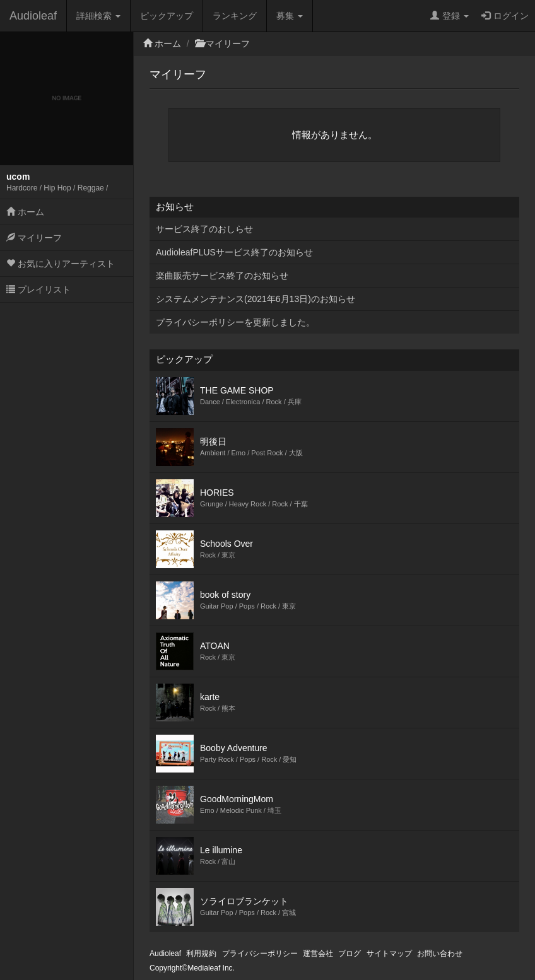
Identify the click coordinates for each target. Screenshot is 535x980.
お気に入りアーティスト (61, 264)
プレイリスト (38, 289)
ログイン (505, 16)
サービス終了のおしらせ (204, 229)
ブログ (350, 954)
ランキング (235, 16)
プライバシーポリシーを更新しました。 (235, 322)
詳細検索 (98, 16)
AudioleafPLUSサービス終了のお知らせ (234, 252)
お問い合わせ (440, 954)
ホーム (25, 212)
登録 (450, 16)
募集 (290, 16)
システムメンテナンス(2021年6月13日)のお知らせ (256, 299)
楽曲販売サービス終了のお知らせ (222, 276)
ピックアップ (167, 16)
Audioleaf (33, 16)
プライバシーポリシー (260, 954)
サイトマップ (389, 954)
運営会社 (318, 954)
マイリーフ (34, 238)
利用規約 (201, 954)
